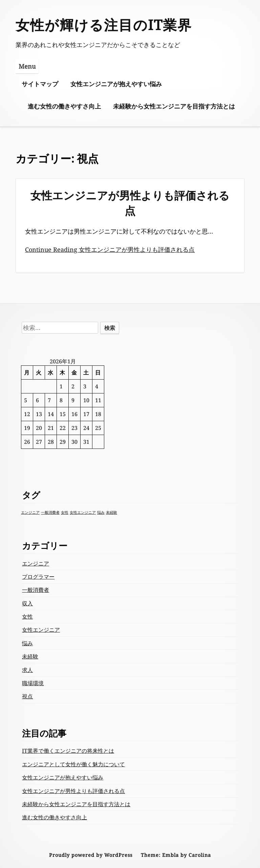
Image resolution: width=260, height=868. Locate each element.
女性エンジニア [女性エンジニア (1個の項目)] (83, 512)
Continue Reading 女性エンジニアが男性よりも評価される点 (110, 249)
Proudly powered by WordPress (91, 855)
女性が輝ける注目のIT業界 (104, 25)
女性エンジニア (41, 630)
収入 (27, 603)
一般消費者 (36, 590)
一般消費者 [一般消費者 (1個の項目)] (50, 512)
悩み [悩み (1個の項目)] (101, 512)
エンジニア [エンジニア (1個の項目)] (30, 512)
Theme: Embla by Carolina (176, 855)
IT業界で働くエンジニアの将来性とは (68, 751)
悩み (27, 643)
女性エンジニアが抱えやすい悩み (116, 84)
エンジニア (36, 563)
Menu (27, 66)
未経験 (30, 656)
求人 (27, 670)
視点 (27, 696)
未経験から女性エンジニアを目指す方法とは (174, 106)
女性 (27, 617)
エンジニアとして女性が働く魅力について (73, 764)
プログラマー (38, 577)
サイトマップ (40, 84)
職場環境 (33, 683)
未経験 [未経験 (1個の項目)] (112, 512)
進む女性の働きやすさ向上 (64, 106)
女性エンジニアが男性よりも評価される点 (130, 203)
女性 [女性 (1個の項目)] (65, 512)
